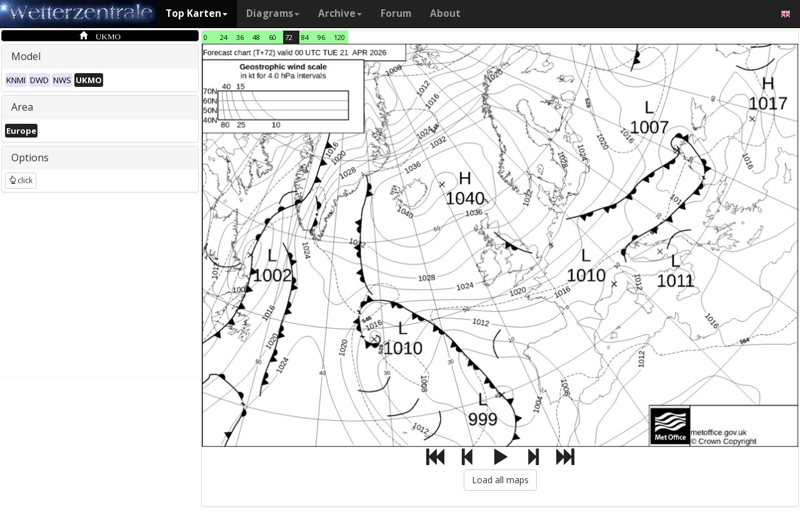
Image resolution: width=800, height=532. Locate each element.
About (445, 13)
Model (26, 56)
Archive (340, 13)
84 (305, 37)
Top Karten (197, 13)
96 (321, 37)
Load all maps (500, 480)
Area (22, 107)
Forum (396, 13)
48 (256, 37)
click (21, 180)
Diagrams (273, 13)
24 (224, 37)
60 (272, 37)
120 (339, 37)
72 (289, 37)
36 (240, 37)
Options (30, 158)
